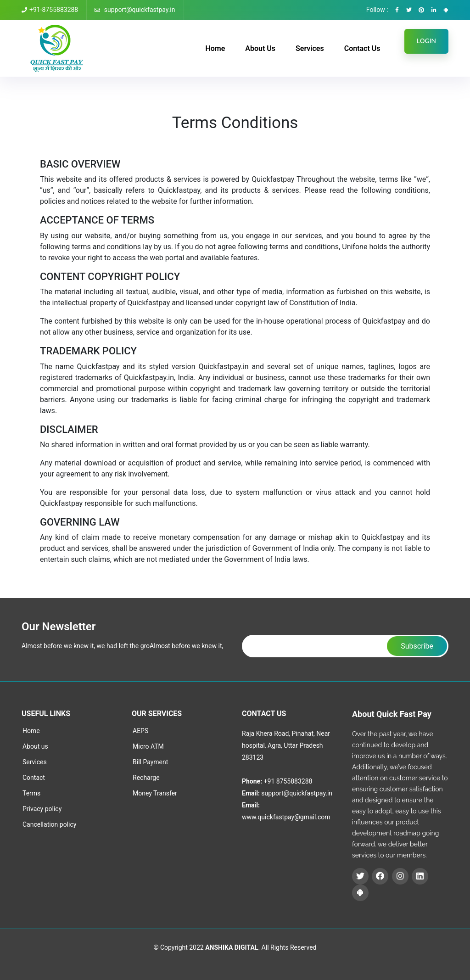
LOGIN (426, 41)
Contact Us (362, 48)
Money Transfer (155, 793)
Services (310, 48)
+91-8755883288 (50, 10)
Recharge (146, 778)
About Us (260, 48)
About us (35, 746)
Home (215, 48)
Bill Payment (150, 762)
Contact (34, 778)
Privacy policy (42, 809)
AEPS (140, 731)
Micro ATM (148, 746)
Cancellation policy (49, 824)
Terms (31, 793)
